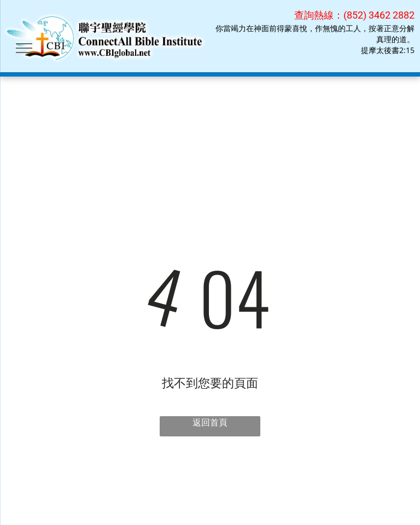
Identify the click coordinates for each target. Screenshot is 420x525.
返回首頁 (210, 422)
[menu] (24, 48)
